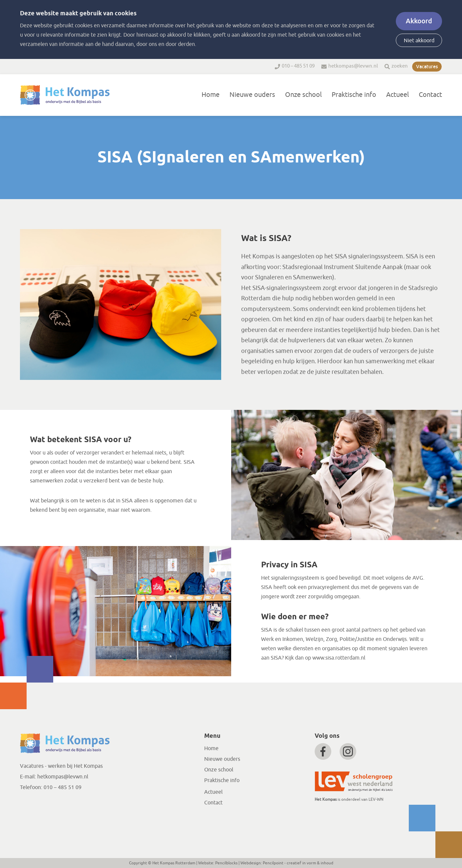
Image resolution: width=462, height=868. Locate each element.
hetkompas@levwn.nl (353, 66)
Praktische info (354, 95)
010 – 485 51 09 (298, 66)
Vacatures (427, 67)
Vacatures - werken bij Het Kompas (61, 766)
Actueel (397, 95)
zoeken (400, 66)
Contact (430, 95)
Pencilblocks (226, 863)
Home (211, 95)
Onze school (303, 95)
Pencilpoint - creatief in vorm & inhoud (298, 863)
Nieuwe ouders (252, 95)
